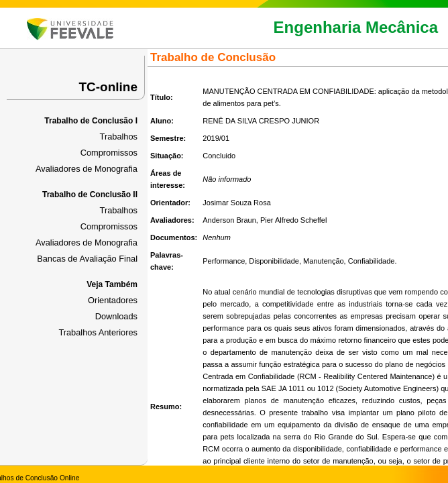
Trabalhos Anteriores (98, 332)
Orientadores (113, 300)
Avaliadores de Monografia (87, 169)
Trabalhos (119, 137)
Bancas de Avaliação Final (87, 259)
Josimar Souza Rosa (237, 203)
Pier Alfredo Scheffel (293, 220)
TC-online (108, 87)
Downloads (116, 316)
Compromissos (109, 153)
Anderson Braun (229, 220)
